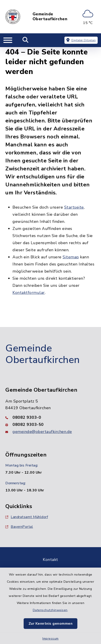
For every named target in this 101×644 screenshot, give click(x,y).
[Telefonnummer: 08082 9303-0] (50, 417)
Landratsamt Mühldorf (27, 517)
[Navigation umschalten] (8, 40)
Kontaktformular (29, 293)
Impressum (50, 639)
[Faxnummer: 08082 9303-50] (50, 425)
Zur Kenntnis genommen (51, 624)
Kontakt (50, 560)
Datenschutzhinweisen (50, 610)
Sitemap (71, 257)
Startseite (74, 207)
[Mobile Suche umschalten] (26, 40)
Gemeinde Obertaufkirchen (50, 17)
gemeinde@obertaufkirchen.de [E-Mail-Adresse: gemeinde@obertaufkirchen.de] (42, 432)
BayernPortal (19, 527)
